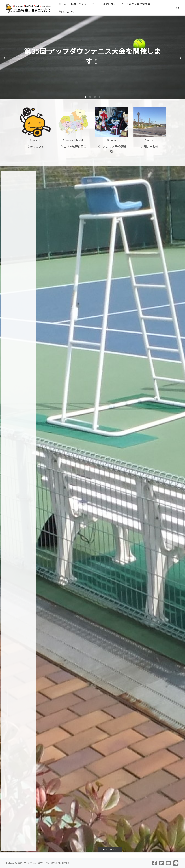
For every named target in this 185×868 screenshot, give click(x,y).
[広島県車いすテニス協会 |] (28, 7)
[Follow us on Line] (176, 863)
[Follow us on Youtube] (168, 863)
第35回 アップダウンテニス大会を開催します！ (60, 235)
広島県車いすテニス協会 (29, 863)
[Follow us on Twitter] (161, 863)
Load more (110, 850)
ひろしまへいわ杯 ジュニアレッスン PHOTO (109, 235)
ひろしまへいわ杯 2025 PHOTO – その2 (158, 235)
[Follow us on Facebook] (154, 863)
